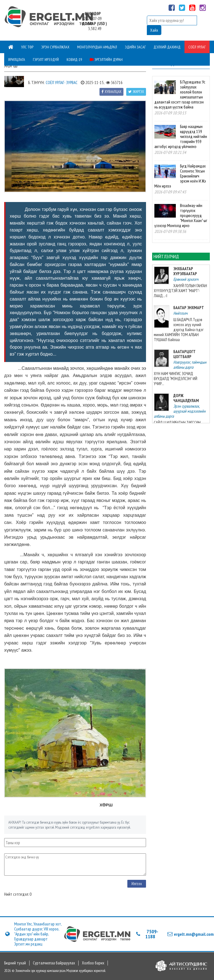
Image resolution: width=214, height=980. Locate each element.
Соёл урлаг (197, 47)
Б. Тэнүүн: (36, 83)
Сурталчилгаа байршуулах (54, 963)
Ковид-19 (74, 60)
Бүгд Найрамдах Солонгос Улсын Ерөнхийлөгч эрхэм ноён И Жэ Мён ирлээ (180, 176)
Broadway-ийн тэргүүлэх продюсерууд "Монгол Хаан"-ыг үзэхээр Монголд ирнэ (181, 216)
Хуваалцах (111, 92)
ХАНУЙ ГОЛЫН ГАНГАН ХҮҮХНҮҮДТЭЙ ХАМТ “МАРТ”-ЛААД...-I (180, 291)
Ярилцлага (17, 60)
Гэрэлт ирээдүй (46, 60)
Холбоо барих (93, 963)
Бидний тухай (15, 963)
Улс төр (27, 47)
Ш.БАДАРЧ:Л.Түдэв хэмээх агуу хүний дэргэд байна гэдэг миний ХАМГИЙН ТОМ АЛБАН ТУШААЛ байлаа (178, 330)
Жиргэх (136, 92)
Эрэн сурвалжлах (55, 47)
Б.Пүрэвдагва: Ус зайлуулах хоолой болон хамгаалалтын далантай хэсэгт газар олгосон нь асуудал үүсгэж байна (180, 94)
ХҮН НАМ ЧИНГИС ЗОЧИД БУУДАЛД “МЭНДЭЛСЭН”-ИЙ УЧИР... (176, 379)
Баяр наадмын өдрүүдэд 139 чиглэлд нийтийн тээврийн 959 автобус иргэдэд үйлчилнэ (181, 136)
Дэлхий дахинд (167, 47)
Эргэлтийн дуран (106, 60)
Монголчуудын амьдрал (97, 47)
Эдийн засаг (135, 47)
